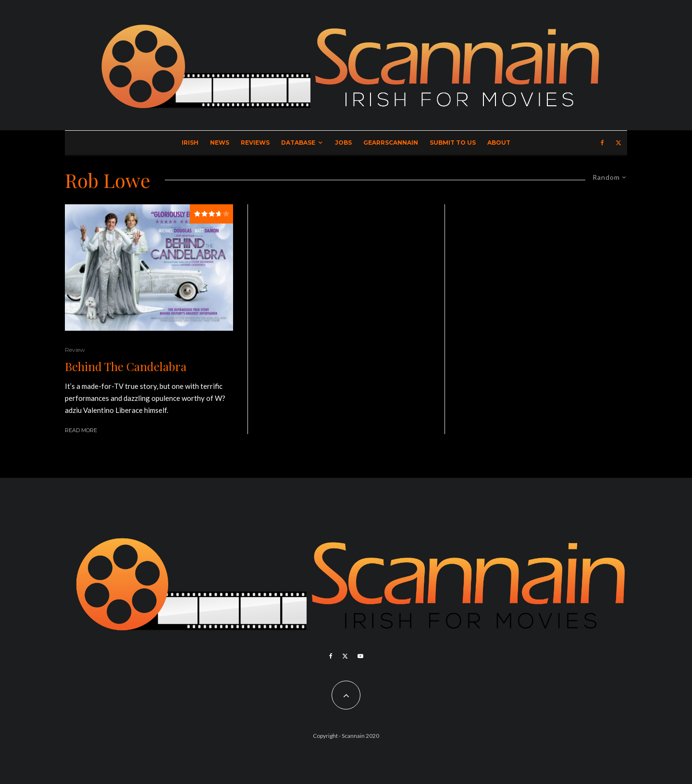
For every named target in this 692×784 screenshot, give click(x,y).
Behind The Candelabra (126, 367)
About (499, 143)
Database (298, 143)
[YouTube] (360, 656)
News (220, 143)
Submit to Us (453, 143)
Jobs (343, 143)
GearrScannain (391, 143)
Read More (81, 430)
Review (75, 350)
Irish (190, 143)
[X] (618, 143)
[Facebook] (602, 143)
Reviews (255, 143)
